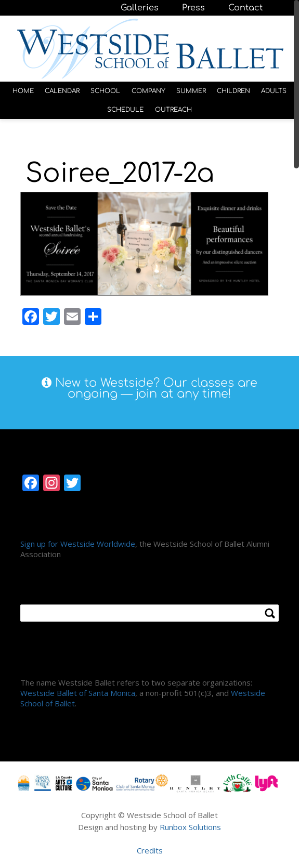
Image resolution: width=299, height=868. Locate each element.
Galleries (140, 8)
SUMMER (191, 91)
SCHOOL (105, 91)
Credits (150, 850)
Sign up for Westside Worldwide (78, 544)
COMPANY (148, 91)
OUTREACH (173, 110)
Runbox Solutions (190, 827)
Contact (245, 8)
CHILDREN (233, 91)
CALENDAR (62, 91)
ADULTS (274, 91)
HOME (23, 91)
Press (193, 8)
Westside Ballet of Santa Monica (78, 693)
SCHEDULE (125, 110)
